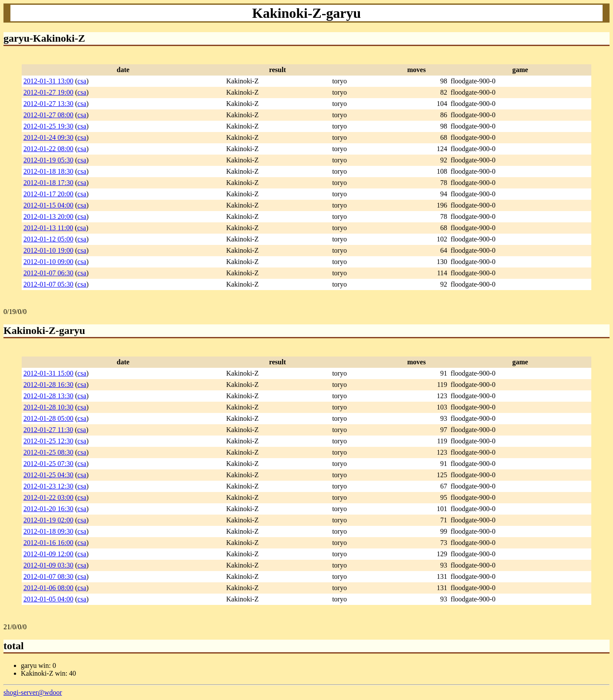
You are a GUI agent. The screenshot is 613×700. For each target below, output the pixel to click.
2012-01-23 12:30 (48, 486)
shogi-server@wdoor (33, 692)
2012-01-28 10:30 (48, 407)
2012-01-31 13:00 (48, 81)
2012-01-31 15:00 (48, 373)
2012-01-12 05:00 (48, 239)
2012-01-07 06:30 (48, 273)
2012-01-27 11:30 (48, 430)
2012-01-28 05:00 (48, 418)
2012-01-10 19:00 (48, 250)
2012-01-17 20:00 (48, 194)
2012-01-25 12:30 (48, 441)
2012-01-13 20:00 (48, 216)
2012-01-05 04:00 (48, 599)
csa (82, 81)
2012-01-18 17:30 (48, 183)
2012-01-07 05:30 (48, 284)
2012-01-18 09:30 (48, 531)
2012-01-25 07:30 (48, 464)
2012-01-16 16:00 (48, 543)
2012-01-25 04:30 (48, 475)
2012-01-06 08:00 (48, 588)
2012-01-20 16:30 (48, 509)
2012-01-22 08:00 (48, 149)
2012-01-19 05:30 (48, 160)
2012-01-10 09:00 (48, 262)
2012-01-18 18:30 (48, 171)
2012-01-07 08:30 (48, 576)
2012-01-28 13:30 (48, 396)
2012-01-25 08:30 (48, 452)
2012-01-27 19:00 (48, 92)
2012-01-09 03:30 (48, 565)
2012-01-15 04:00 (48, 205)
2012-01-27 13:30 (48, 104)
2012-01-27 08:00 (48, 115)
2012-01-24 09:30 (48, 137)
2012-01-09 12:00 (48, 554)
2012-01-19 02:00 (48, 520)
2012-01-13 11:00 (48, 228)
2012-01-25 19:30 (48, 126)
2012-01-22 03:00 (48, 497)
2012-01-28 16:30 (48, 385)
